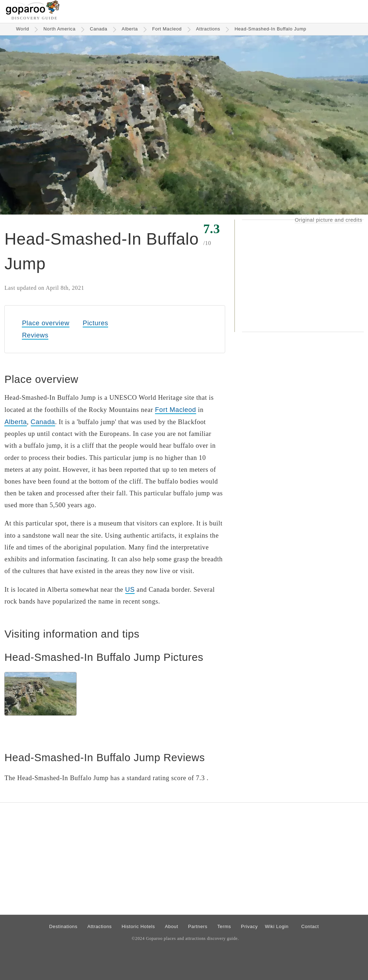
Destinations (63, 926)
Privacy (249, 926)
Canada (99, 29)
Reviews (35, 335)
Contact (310, 926)
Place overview (45, 323)
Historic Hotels (138, 926)
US (130, 589)
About (172, 926)
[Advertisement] (303, 276)
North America (59, 29)
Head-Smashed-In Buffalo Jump (270, 29)
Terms (224, 926)
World (23, 29)
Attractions (208, 29)
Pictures (95, 323)
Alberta (130, 29)
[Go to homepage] (33, 13)
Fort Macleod (167, 29)
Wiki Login (277, 926)
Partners (198, 926)
